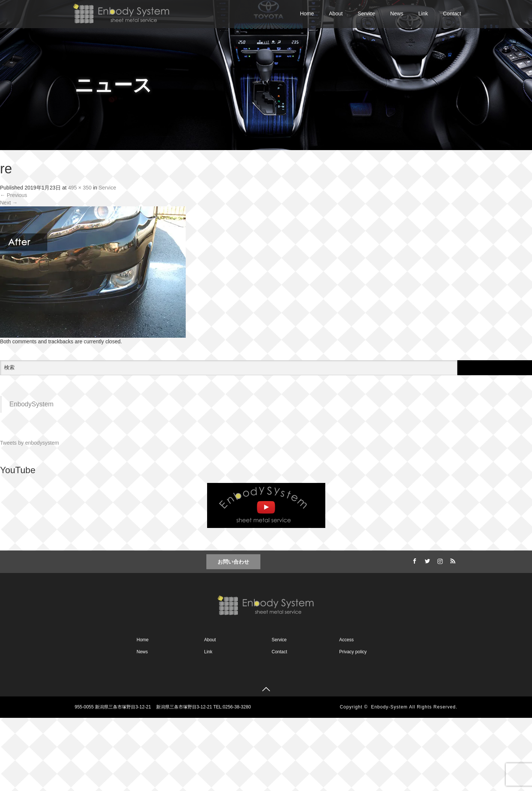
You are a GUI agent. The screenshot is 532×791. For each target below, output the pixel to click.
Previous (14, 195)
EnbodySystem (32, 404)
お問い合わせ (233, 562)
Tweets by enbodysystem (29, 443)
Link (423, 14)
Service (366, 14)
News (397, 14)
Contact (452, 14)
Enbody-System (389, 707)
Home (307, 14)
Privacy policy (353, 652)
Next (9, 203)
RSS (452, 560)
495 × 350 (80, 188)
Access (346, 640)
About (336, 14)
